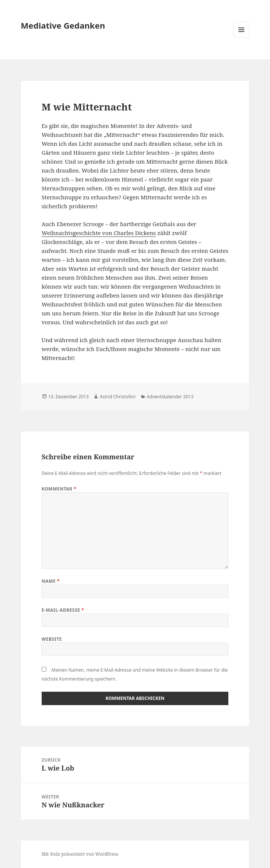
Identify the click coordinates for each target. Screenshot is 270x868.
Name (51, 581)
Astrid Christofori (118, 397)
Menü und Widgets (242, 37)
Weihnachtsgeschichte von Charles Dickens (99, 233)
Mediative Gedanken (63, 25)
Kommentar (59, 489)
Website (52, 639)
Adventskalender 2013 (170, 397)
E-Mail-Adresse (63, 610)
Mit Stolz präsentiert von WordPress (80, 854)
